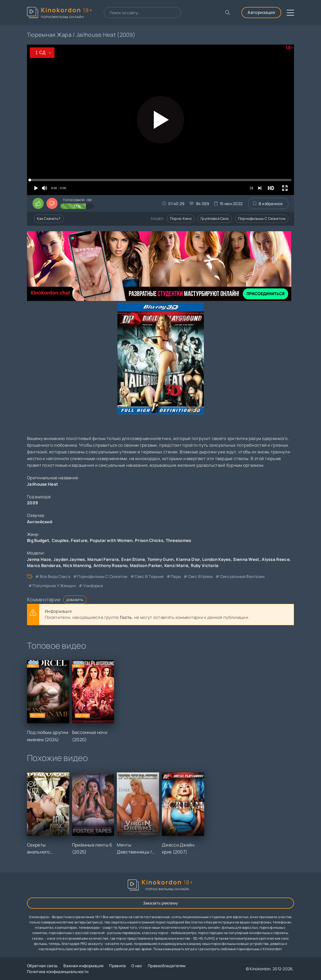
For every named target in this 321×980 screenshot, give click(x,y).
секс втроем (200, 576)
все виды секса (55, 576)
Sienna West (246, 559)
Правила (117, 966)
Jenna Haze (39, 559)
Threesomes (179, 540)
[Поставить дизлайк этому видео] (52, 203)
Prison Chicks (149, 540)
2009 (32, 503)
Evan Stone (133, 559)
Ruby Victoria (205, 566)
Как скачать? (49, 218)
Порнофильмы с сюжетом (262, 218)
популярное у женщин (54, 586)
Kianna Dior (188, 559)
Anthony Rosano (110, 566)
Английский (40, 522)
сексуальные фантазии (242, 576)
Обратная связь (42, 966)
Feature (79, 540)
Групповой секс (215, 218)
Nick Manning (77, 566)
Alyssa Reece (276, 559)
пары (176, 576)
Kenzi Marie (176, 566)
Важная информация (83, 966)
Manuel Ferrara (103, 559)
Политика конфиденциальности (58, 972)
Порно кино (181, 218)
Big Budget (38, 540)
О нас (137, 966)
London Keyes (217, 559)
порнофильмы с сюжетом (102, 576)
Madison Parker (146, 566)
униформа (93, 586)
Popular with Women (111, 540)
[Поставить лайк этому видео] (38, 203)
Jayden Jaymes (69, 559)
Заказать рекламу (161, 903)
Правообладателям (167, 966)
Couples (60, 540)
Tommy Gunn (161, 559)
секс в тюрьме (149, 576)
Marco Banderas (44, 566)
